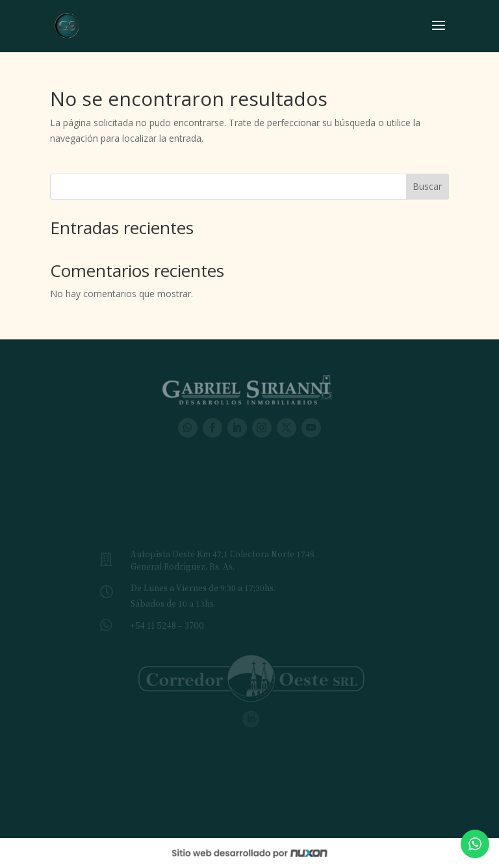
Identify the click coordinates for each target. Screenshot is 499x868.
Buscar (427, 186)
